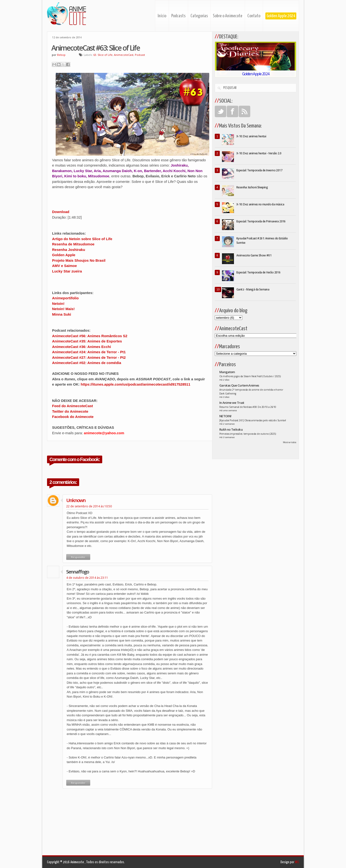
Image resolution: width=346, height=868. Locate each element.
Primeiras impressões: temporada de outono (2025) (248, 434)
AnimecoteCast (124, 55)
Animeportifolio (65, 298)
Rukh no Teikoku (231, 429)
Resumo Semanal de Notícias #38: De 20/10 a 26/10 (248, 407)
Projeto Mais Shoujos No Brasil (79, 260)
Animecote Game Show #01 (254, 255)
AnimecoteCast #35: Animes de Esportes (87, 341)
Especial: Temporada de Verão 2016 (258, 272)
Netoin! (58, 304)
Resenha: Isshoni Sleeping (252, 187)
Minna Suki (62, 314)
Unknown (76, 500)
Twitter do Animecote (70, 411)
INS (297, 862)
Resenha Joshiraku (69, 250)
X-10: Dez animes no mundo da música (260, 204)
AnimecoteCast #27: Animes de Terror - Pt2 (89, 357)
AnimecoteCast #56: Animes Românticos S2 (90, 336)
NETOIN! (225, 416)
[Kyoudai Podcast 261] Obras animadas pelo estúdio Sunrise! (253, 420)
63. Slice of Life (103, 55)
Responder (78, 557)
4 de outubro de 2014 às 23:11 (87, 578)
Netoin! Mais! (63, 309)
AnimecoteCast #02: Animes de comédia (87, 363)
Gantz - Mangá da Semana (253, 289)
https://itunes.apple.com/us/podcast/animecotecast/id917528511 (135, 384)
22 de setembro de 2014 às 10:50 (89, 506)
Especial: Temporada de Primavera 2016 (261, 221)
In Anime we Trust (232, 403)
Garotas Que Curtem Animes (239, 385)
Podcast (140, 55)
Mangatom (227, 372)
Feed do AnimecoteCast (72, 406)
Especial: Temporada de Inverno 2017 (259, 170)
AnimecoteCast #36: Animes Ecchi (81, 347)
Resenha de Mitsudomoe (73, 244)
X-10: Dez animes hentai (251, 136)
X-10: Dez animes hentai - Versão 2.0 (259, 153)
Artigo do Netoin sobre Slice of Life (82, 239)
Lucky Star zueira (67, 271)
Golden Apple (64, 255)
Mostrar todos (290, 442)
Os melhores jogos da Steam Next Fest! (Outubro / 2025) (250, 376)
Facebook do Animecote (73, 417)
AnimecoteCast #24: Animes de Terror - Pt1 (89, 352)
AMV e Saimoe (64, 266)
